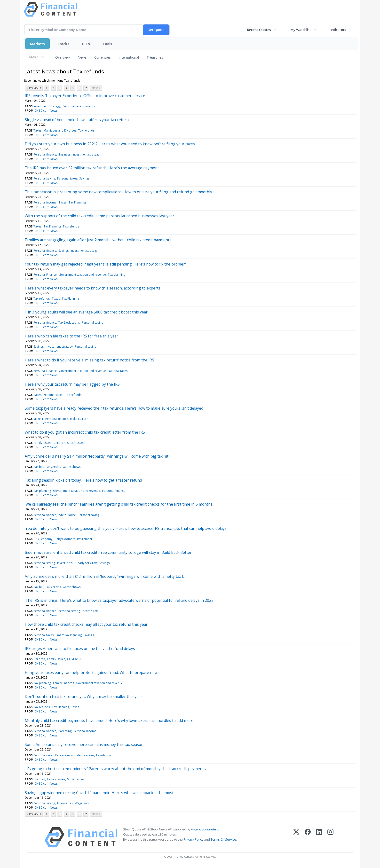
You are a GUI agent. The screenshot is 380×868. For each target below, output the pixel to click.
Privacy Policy (193, 839)
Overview (63, 57)
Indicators (338, 30)
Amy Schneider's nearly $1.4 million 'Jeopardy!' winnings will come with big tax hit (97, 456)
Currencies (103, 57)
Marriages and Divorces (60, 130)
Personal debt (43, 755)
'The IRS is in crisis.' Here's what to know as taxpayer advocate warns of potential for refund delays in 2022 (119, 600)
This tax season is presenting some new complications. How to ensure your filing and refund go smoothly (118, 192)
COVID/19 (74, 659)
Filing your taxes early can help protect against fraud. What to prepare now (91, 673)
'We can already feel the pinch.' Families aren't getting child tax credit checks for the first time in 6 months (119, 504)
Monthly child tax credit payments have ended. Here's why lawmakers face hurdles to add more (109, 720)
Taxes (37, 130)
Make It (38, 419)
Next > (96, 88)
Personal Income (85, 731)
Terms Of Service (223, 839)
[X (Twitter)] (296, 837)
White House (67, 515)
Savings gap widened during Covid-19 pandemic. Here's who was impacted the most (99, 793)
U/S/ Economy (43, 539)
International (129, 57)
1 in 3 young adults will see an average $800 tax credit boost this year (86, 312)
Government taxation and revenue (82, 275)
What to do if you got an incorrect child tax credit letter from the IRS (85, 432)
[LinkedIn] (319, 837)
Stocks (63, 44)
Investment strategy (47, 106)
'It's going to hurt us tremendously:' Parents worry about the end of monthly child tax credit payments (115, 769)
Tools (107, 44)
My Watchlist (301, 30)
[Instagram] (330, 837)
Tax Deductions (69, 323)
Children (59, 443)
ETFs (86, 44)
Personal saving (44, 178)
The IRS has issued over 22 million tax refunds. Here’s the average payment (92, 168)
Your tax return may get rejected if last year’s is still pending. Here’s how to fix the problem (106, 264)
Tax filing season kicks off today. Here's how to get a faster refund (83, 480)
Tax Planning (77, 202)
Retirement (85, 539)
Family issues (42, 443)
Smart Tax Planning (69, 635)
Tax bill (38, 467)
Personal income (45, 202)
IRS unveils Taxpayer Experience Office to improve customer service (85, 96)
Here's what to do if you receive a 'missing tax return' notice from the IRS (89, 360)
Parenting (65, 731)
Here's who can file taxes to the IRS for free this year (71, 336)
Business (64, 154)
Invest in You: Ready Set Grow (77, 563)
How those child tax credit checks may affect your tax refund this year (86, 624)
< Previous (34, 88)
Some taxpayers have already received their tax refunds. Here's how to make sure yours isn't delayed (114, 408)
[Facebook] (308, 837)
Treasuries (155, 57)
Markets (37, 44)
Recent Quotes (259, 30)
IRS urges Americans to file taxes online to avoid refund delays (80, 649)
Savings (90, 106)
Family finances (63, 683)
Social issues (76, 443)
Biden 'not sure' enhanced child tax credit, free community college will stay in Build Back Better (108, 552)
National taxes (118, 371)
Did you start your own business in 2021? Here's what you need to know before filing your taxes (110, 144)
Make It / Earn (79, 419)
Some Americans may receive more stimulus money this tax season (84, 744)
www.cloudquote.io (205, 829)
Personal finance (45, 154)
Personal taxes (73, 106)
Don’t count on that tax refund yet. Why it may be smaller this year (83, 696)
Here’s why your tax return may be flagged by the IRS (72, 384)
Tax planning (117, 275)
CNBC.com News (46, 111)
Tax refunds (86, 130)
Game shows (72, 467)
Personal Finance (45, 275)
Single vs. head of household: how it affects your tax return (77, 120)
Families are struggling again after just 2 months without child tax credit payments (98, 240)
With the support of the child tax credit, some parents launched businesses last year (99, 216)
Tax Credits (53, 467)
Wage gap (82, 803)
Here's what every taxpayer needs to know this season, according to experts (93, 288)
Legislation (104, 755)
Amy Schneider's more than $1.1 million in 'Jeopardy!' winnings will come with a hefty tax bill (106, 576)
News (82, 57)
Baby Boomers (65, 539)
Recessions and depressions (75, 755)
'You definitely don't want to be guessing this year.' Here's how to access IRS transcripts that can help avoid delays (126, 528)
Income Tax (90, 611)
